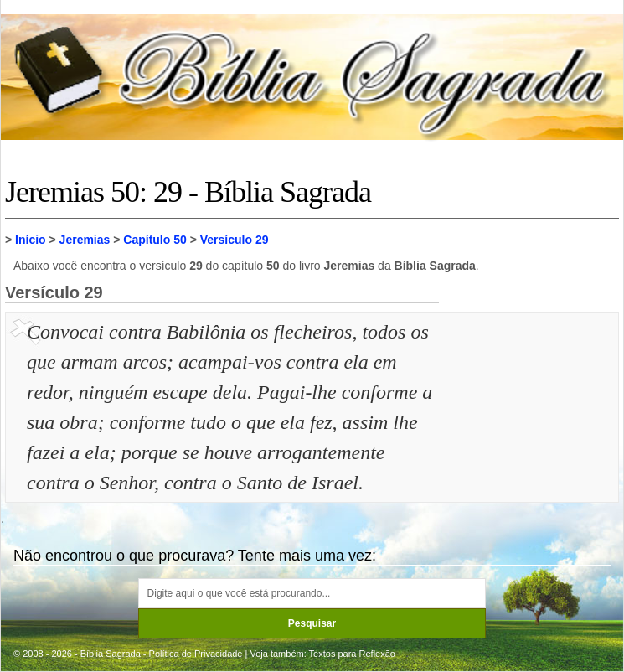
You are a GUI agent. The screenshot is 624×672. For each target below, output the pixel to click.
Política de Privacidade (196, 654)
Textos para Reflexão (352, 654)
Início (31, 240)
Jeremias (85, 240)
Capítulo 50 (155, 240)
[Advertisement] (531, 401)
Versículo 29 (235, 240)
